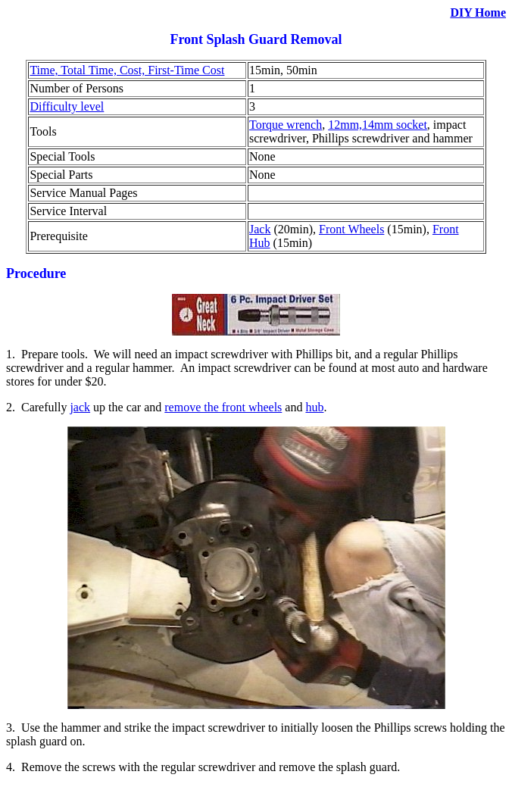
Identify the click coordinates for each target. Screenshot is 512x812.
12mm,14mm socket (378, 125)
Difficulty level (67, 106)
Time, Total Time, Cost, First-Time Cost (127, 70)
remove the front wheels (223, 407)
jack (80, 407)
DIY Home (478, 12)
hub (314, 407)
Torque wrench (286, 125)
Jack (260, 229)
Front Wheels (351, 229)
